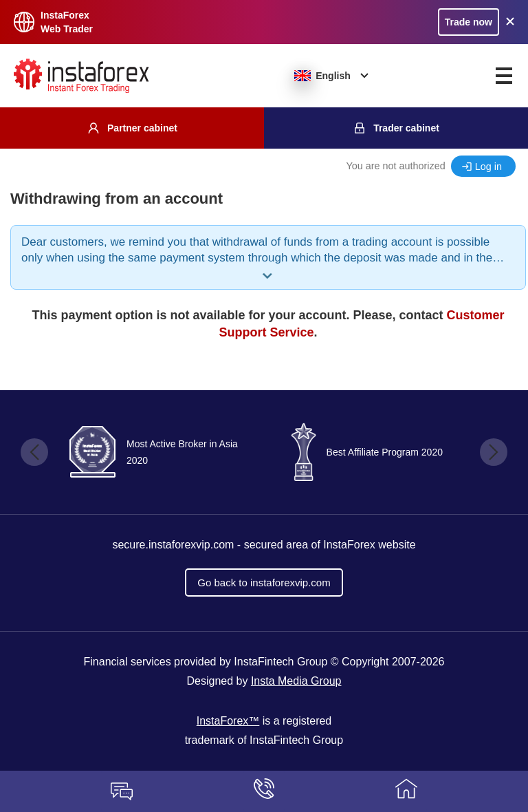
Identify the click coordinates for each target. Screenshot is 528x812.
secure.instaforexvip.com (173, 545)
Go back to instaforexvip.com (264, 583)
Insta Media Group (296, 681)
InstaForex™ (228, 721)
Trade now (469, 22)
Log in (488, 167)
